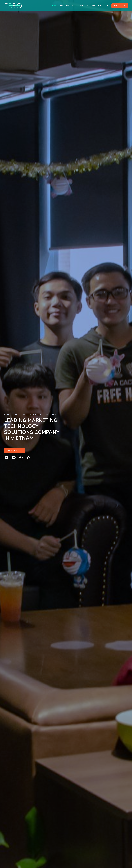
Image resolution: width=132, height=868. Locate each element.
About (62, 6)
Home (54, 6)
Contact (81, 6)
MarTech (71, 6)
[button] (14, 451)
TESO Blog (91, 6)
